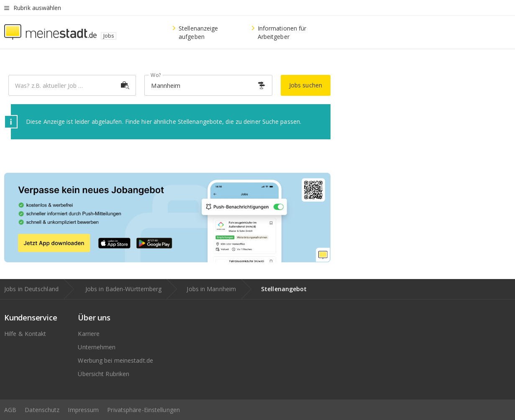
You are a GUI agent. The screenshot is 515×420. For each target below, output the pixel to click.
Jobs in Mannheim (211, 289)
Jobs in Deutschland (31, 289)
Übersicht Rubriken (104, 374)
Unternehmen (97, 347)
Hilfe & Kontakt (25, 334)
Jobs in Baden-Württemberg (124, 289)
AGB (10, 410)
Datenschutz (42, 410)
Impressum (83, 410)
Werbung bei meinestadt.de (115, 360)
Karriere (89, 334)
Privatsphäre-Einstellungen (143, 410)
